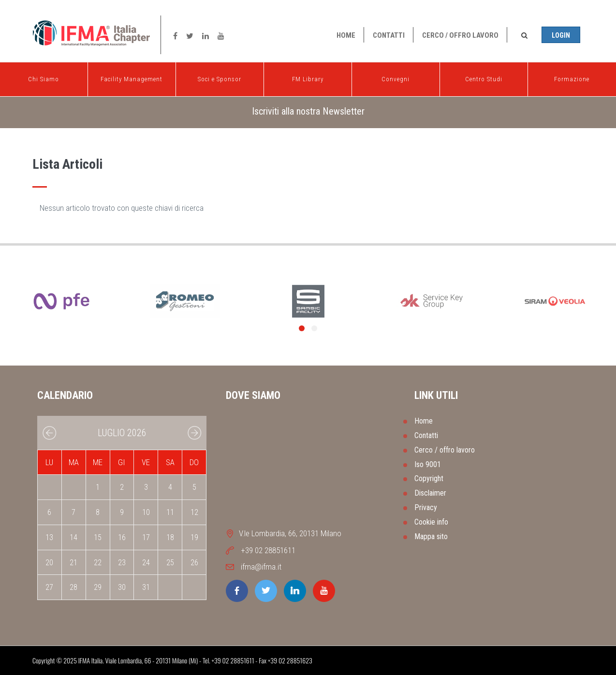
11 (170, 512)
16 (122, 537)
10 (146, 512)
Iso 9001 (428, 464)
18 (170, 537)
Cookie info (431, 522)
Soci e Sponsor (220, 77)
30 (122, 587)
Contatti (389, 35)
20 (49, 563)
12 (194, 512)
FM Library (308, 77)
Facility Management (132, 77)
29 (98, 587)
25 (170, 563)
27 (49, 587)
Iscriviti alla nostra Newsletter (308, 111)
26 (194, 563)
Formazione (572, 77)
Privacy (426, 507)
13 (49, 537)
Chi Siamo (44, 77)
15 (98, 537)
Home (346, 35)
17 (146, 537)
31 (146, 587)
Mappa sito (431, 536)
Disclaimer (430, 493)
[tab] (308, 111)
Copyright (429, 478)
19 (194, 537)
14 (73, 537)
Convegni (396, 77)
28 (73, 587)
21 (73, 563)
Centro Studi (484, 77)
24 (146, 563)
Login (561, 35)
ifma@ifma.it (261, 567)
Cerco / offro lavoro (460, 35)
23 (122, 563)
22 (98, 563)
